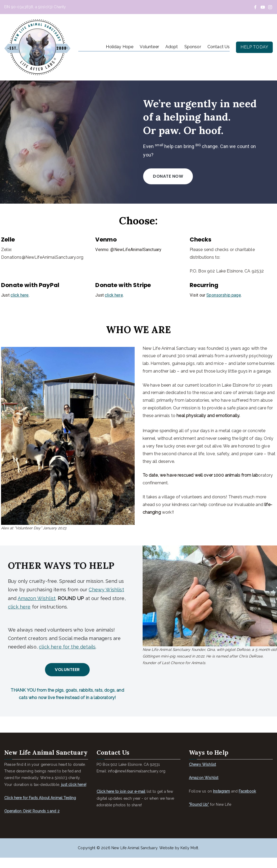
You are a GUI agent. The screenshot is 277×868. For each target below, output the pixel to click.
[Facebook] (255, 7)
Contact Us (219, 47)
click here (19, 313)
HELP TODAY (254, 47)
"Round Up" (199, 815)
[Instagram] (270, 7)
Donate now (169, 196)
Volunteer (149, 47)
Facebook (247, 802)
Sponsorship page (224, 313)
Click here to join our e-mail (121, 802)
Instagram (221, 802)
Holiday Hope (120, 47)
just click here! (74, 795)
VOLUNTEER (67, 679)
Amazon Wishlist (37, 608)
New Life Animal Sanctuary (134, 858)
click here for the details (67, 656)
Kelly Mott (189, 858)
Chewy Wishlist (106, 599)
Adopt (172, 47)
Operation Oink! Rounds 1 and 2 (32, 821)
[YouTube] (263, 7)
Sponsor (193, 47)
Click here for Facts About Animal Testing (40, 808)
